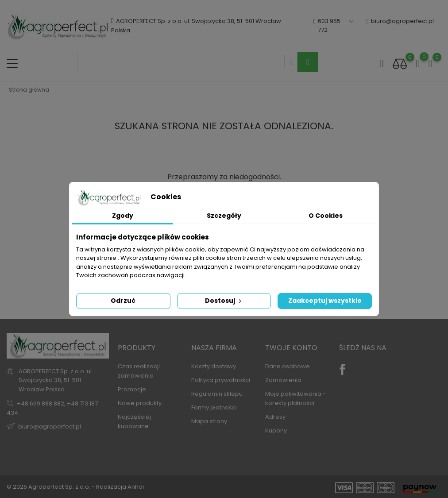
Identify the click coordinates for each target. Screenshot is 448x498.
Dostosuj (224, 301)
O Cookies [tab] (326, 216)
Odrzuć (123, 301)
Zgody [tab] (123, 216)
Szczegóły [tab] (224, 216)
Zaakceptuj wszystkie (325, 301)
